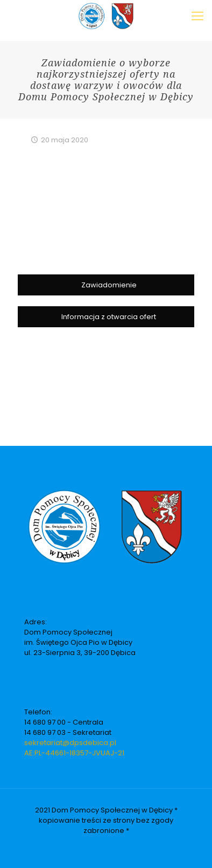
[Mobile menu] (197, 16)
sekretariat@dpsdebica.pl (70, 743)
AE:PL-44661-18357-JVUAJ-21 (74, 753)
